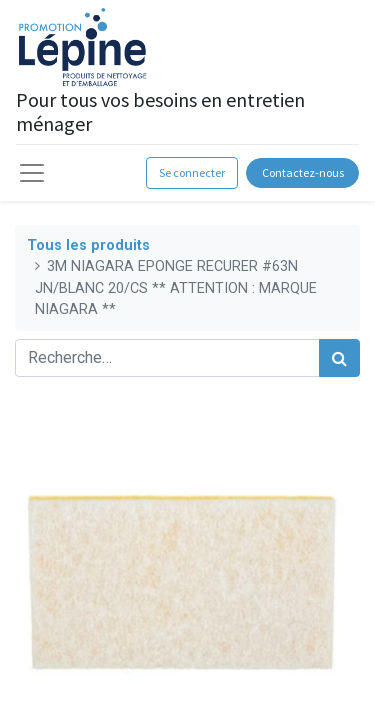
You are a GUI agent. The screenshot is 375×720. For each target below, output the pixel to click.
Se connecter (192, 172)
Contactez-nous (303, 172)
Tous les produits (88, 245)
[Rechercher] (339, 358)
